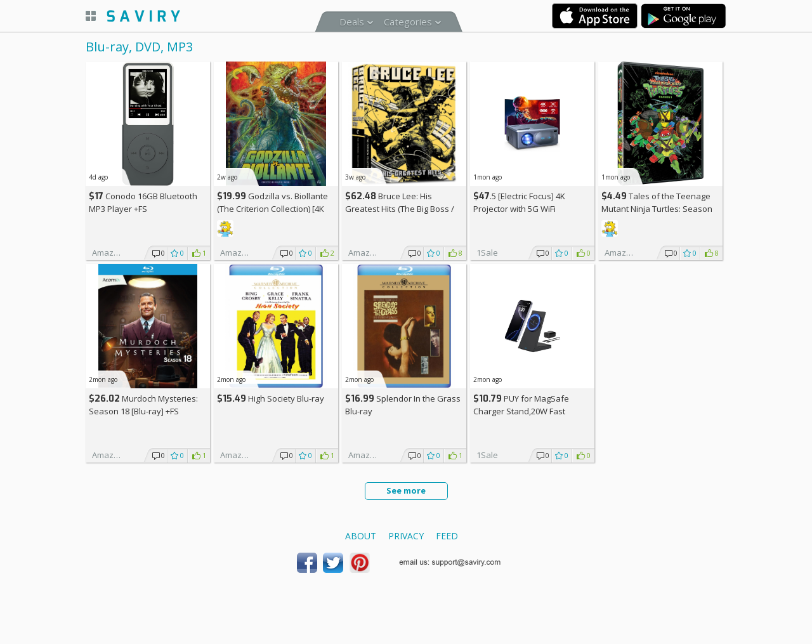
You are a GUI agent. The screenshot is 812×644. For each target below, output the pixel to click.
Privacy (406, 536)
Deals (352, 22)
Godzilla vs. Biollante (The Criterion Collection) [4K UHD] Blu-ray (272, 208)
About (361, 536)
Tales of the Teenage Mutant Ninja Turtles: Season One (657, 208)
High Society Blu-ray (271, 398)
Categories (408, 22)
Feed (447, 536)
